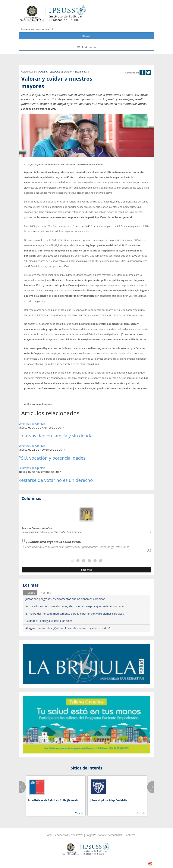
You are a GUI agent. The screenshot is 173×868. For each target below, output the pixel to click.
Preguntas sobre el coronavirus (104, 835)
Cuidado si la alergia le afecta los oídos (49, 621)
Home (49, 835)
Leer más (86, 570)
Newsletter (77, 835)
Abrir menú (86, 47)
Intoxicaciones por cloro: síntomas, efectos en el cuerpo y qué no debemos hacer (75, 606)
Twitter (148, 72)
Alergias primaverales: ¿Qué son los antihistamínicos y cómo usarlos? (68, 628)
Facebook (142, 72)
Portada (43, 72)
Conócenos (62, 835)
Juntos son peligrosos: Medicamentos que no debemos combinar (65, 599)
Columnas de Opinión (61, 72)
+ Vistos (30, 593)
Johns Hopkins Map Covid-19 (108, 800)
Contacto (130, 835)
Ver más (79, 813)
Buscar (87, 36)
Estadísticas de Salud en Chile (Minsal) (53, 800)
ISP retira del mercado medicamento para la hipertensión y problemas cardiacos (75, 614)
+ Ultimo (46, 593)
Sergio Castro (82, 72)
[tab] (30, 593)
